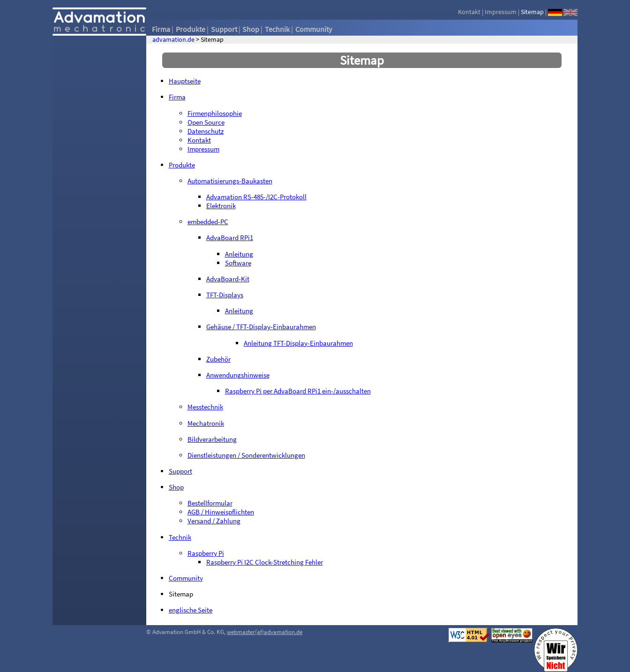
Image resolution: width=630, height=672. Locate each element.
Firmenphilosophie (215, 113)
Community (314, 29)
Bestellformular (210, 503)
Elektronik (221, 206)
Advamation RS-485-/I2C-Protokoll (256, 197)
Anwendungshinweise (238, 375)
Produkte (191, 29)
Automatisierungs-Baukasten (230, 181)
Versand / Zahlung (214, 521)
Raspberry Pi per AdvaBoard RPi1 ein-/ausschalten (298, 391)
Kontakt (469, 12)
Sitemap (532, 12)
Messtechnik (205, 407)
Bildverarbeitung (212, 439)
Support (224, 29)
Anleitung (239, 254)
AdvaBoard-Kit (228, 279)
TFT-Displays (225, 295)
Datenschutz (206, 131)
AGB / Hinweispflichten (221, 512)
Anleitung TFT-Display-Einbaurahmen (298, 343)
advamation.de (173, 40)
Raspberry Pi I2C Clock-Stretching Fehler (265, 562)
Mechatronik (206, 423)
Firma (161, 29)
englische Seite (191, 610)
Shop (251, 29)
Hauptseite (185, 81)
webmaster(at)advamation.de (265, 632)
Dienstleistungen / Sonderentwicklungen (246, 455)
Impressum (501, 12)
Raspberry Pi (206, 553)
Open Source (206, 122)
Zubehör (218, 359)
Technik (277, 29)
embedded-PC (208, 222)
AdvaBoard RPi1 (230, 238)
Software (238, 263)
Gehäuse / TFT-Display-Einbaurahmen (261, 327)
